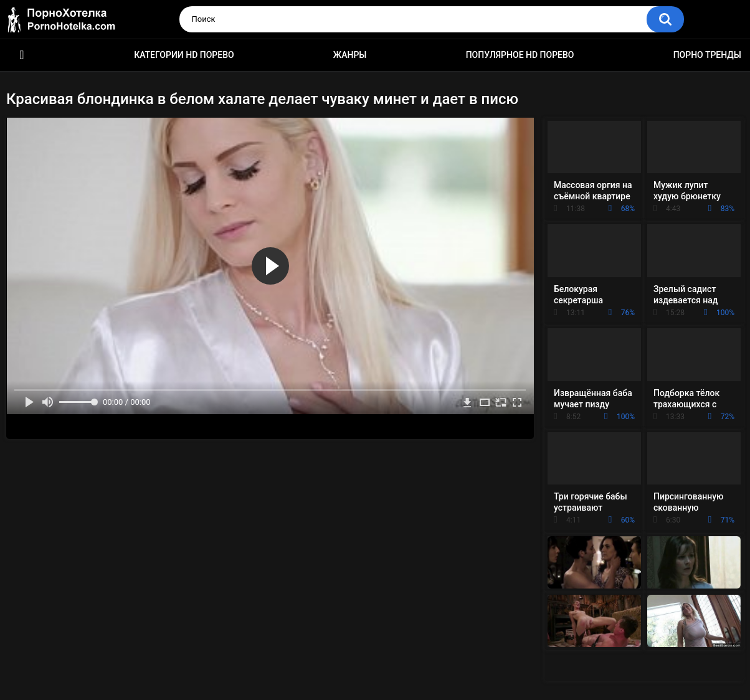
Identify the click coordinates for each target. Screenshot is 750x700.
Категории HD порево (184, 55)
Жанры (350, 55)
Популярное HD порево (520, 55)
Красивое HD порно (22, 55)
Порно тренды (707, 55)
